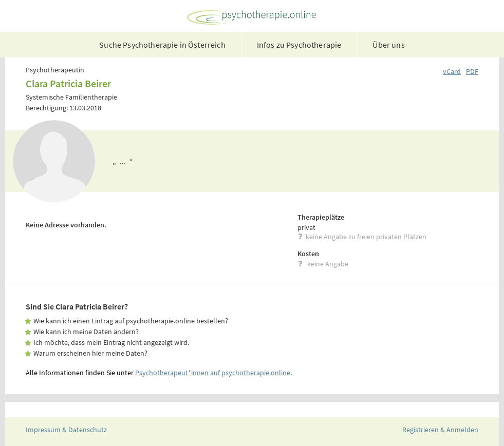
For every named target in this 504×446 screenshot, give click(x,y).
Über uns (388, 45)
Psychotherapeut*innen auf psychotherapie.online (213, 373)
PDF (472, 71)
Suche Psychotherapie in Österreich (162, 45)
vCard (452, 71)
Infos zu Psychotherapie (299, 45)
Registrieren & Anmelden (440, 430)
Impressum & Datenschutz (66, 430)
